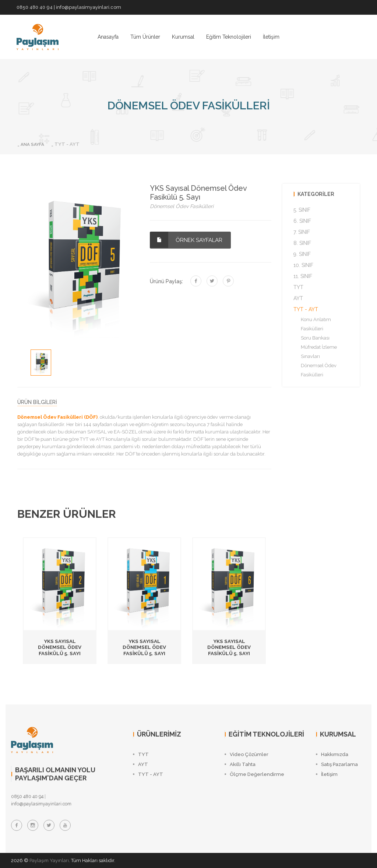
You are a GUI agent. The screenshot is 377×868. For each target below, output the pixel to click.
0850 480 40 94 (35, 7)
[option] (41, 363)
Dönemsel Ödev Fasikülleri (319, 370)
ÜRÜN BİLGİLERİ (37, 402)
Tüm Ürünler (145, 37)
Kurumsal (183, 37)
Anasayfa (108, 37)
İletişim (271, 37)
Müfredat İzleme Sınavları (319, 352)
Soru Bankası (315, 338)
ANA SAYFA (34, 144)
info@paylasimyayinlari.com (89, 7)
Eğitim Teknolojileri (229, 37)
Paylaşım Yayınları (50, 860)
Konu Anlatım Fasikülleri (316, 324)
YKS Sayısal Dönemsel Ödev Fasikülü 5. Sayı (60, 647)
